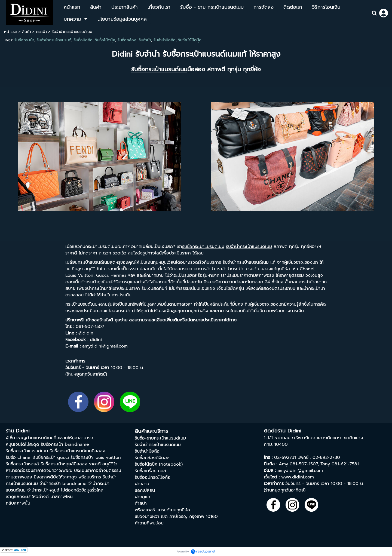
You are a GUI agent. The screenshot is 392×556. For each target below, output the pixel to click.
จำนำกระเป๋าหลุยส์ (43, 490)
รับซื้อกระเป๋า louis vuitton (96, 457)
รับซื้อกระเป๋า (24, 40)
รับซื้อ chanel (19, 457)
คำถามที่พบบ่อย (149, 523)
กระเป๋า (41, 32)
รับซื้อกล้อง (127, 40)
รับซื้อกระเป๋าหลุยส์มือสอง (64, 464)
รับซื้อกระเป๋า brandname (65, 444)
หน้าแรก (11, 32)
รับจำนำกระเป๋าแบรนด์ (54, 40)
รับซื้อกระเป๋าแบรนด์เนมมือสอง (77, 451)
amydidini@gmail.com (300, 471)
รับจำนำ (145, 40)
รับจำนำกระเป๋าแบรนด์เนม (158, 445)
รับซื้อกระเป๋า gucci (51, 457)
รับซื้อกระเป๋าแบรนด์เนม (27, 451)
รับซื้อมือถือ (83, 40)
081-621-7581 (345, 464)
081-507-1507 (304, 464)
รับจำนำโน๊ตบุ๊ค (190, 40)
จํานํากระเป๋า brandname (63, 484)
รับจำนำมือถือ (165, 40)
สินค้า (27, 32)
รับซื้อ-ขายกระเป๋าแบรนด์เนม (160, 438)
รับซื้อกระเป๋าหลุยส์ (22, 464)
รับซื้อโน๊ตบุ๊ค (105, 40)
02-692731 (285, 457)
